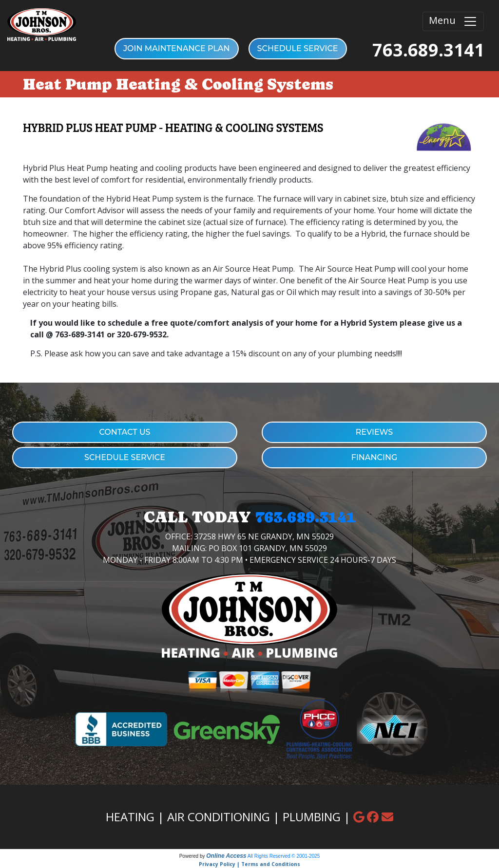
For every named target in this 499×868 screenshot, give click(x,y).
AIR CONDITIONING (219, 817)
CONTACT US (125, 432)
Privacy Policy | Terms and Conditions (249, 864)
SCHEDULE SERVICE (298, 48)
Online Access (226, 856)
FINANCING (374, 457)
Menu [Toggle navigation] (453, 21)
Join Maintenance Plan (177, 48)
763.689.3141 (428, 50)
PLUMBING (312, 817)
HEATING (130, 817)
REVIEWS (374, 432)
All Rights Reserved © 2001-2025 (284, 856)
